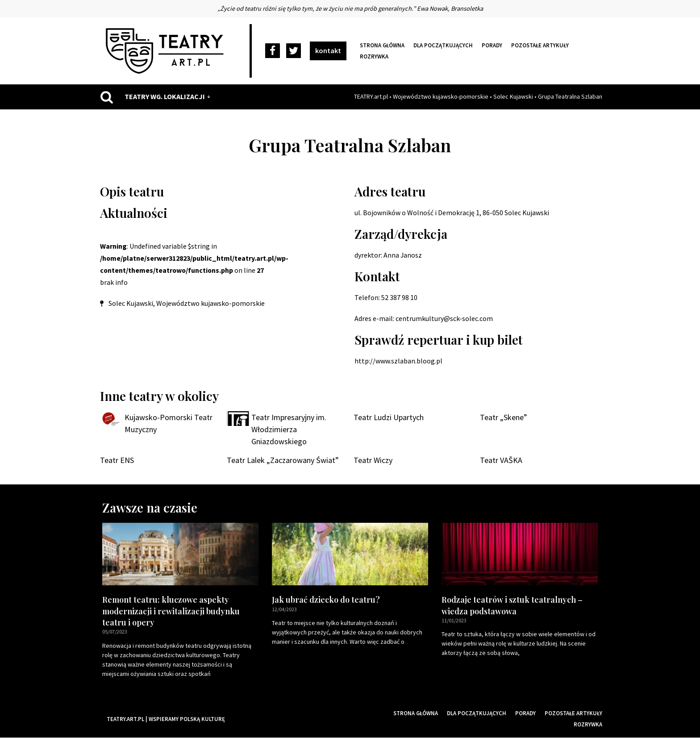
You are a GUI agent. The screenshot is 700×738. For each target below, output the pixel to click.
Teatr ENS (117, 461)
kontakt (328, 50)
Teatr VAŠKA (501, 461)
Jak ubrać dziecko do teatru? (326, 600)
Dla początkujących (443, 45)
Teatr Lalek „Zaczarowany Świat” (283, 461)
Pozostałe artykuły (540, 45)
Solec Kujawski (513, 96)
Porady (492, 45)
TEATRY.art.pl (371, 96)
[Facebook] (273, 51)
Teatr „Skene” (504, 418)
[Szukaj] (107, 97)
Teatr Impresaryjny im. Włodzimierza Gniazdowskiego (289, 430)
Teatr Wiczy (373, 461)
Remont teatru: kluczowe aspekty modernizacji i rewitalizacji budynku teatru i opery (171, 612)
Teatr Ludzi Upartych (389, 418)
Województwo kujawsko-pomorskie (441, 96)
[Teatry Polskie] (167, 51)
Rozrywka (374, 56)
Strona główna (382, 45)
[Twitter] (294, 51)
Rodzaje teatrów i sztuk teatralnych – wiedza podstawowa (512, 606)
